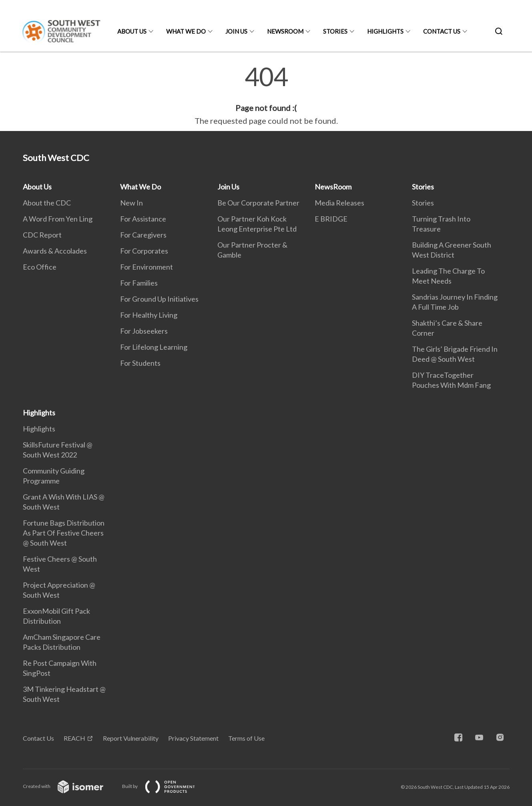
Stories (335, 31)
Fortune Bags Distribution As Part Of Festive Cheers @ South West (64, 533)
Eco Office (40, 267)
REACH (74, 738)
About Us (132, 31)
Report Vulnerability (131, 738)
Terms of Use (246, 738)
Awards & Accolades (55, 251)
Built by (165, 786)
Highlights (385, 31)
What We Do (186, 31)
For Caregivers (143, 235)
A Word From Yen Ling (58, 219)
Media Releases (339, 203)
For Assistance (143, 219)
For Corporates (144, 251)
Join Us (236, 31)
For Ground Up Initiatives (159, 299)
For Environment (147, 267)
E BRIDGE (331, 219)
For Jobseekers (144, 331)
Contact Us (442, 31)
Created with (69, 786)
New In (131, 203)
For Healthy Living (149, 315)
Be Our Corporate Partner (258, 203)
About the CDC (47, 203)
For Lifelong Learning (154, 347)
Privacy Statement (193, 738)
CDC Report (42, 235)
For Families (139, 283)
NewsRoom (285, 31)
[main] (266, 95)
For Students (140, 363)
